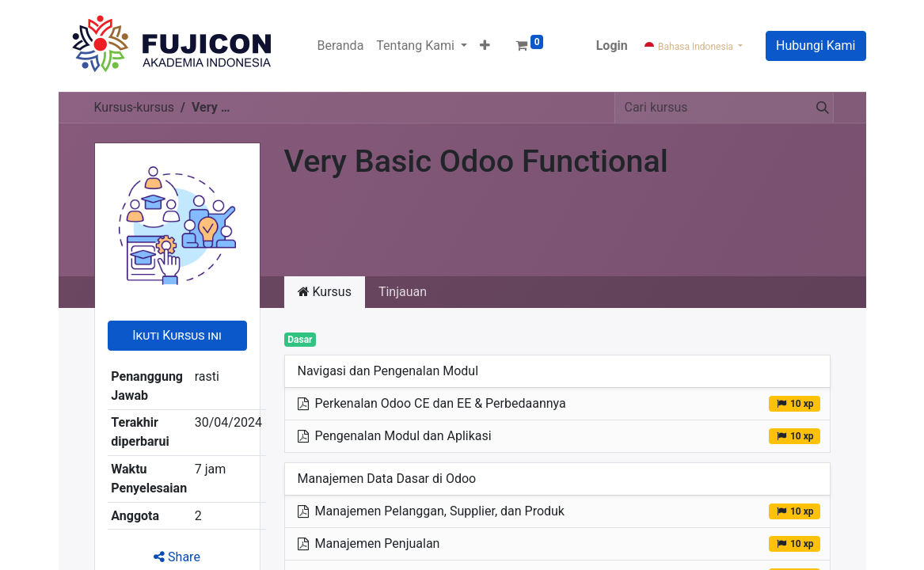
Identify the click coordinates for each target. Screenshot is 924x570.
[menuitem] (341, 46)
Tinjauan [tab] (403, 292)
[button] (485, 46)
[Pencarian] (819, 108)
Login (612, 46)
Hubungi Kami (816, 46)
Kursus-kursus (135, 107)
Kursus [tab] (325, 292)
